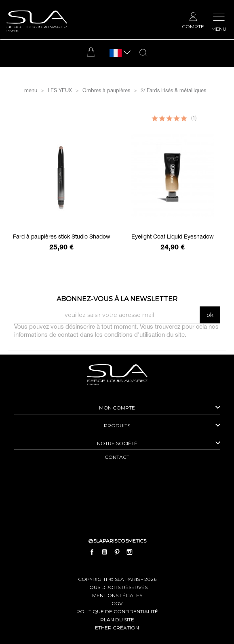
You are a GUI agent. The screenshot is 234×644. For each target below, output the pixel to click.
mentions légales (117, 595)
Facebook (92, 552)
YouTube (104, 552)
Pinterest (117, 552)
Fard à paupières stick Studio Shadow (62, 237)
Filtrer (117, 110)
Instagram (130, 552)
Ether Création (117, 628)
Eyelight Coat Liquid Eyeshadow (173, 237)
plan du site (117, 620)
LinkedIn (142, 552)
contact (117, 457)
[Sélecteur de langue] (116, 53)
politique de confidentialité (117, 611)
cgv (117, 603)
